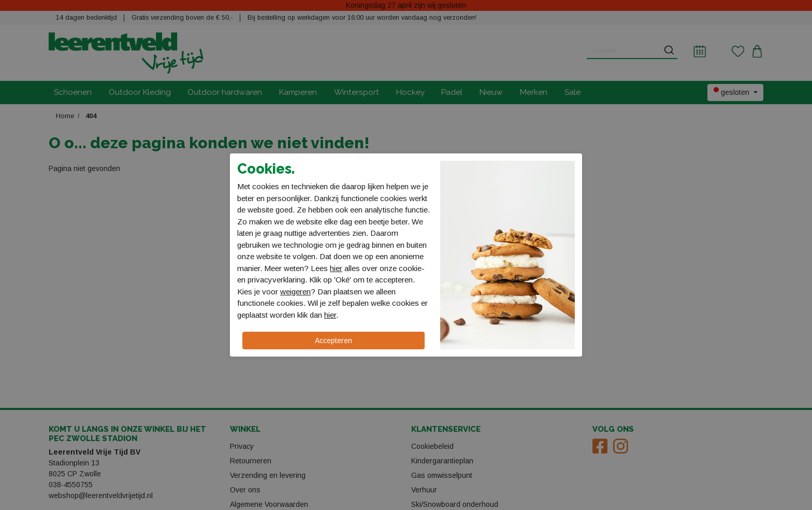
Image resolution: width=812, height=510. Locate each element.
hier (336, 268)
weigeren (295, 292)
